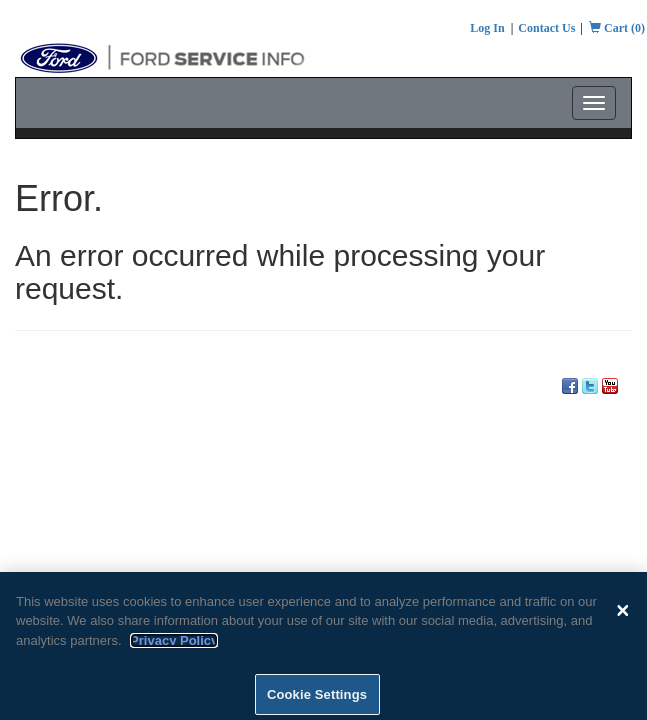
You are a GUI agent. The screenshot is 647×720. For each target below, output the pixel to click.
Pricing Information (227, 366)
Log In (487, 28)
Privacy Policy (174, 644)
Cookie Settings (317, 698)
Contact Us (546, 28)
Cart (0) (617, 28)
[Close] (623, 614)
